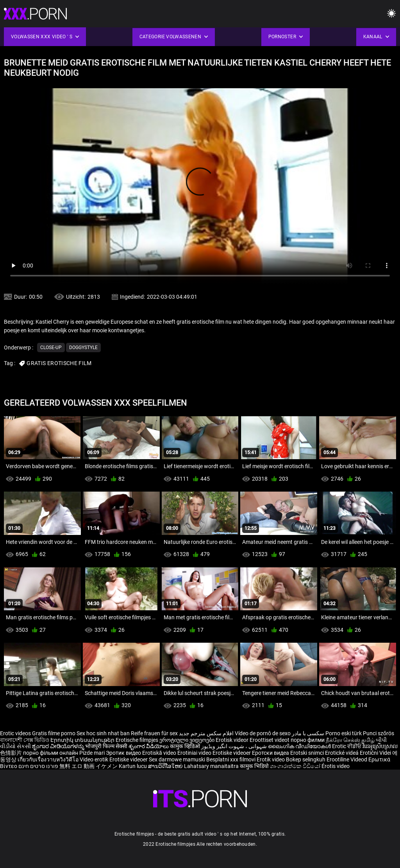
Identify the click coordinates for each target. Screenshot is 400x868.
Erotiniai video (195, 753)
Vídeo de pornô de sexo (263, 733)
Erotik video (271, 759)
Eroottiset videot (270, 740)
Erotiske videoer (232, 753)
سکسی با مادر (308, 733)
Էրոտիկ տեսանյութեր (83, 740)
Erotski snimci (308, 753)
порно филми (308, 740)
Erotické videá (342, 753)
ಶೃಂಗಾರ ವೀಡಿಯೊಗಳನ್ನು (59, 746)
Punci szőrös (379, 733)
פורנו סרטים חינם (38, 766)
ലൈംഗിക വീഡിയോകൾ (300, 746)
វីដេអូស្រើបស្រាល (380, 746)
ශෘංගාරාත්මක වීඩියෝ (296, 766)
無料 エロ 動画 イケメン (88, 766)
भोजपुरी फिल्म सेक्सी (106, 746)
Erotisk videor (233, 740)
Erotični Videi (376, 753)
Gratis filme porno (54, 733)
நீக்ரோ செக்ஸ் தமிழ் (350, 740)
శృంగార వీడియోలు (149, 746)
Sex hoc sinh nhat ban (103, 733)
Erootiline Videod (347, 759)
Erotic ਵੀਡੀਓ (347, 746)
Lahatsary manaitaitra (212, 766)
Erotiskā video (160, 753)
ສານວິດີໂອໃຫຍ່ (166, 766)
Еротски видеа (271, 753)
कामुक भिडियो (255, 766)
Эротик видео (124, 753)
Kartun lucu (133, 766)
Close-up (51, 348)
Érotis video (336, 766)
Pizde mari (92, 753)
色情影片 (12, 753)
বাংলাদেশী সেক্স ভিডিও (25, 740)
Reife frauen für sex (154, 733)
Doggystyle (83, 348)
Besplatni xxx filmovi (231, 759)
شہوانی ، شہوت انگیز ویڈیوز (235, 746)
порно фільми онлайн (51, 753)
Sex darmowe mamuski (177, 759)
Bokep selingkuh (306, 759)
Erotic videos (16, 733)
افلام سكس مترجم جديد (206, 733)
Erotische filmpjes (137, 740)
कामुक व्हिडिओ (186, 746)
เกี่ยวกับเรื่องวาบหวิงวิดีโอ (49, 759)
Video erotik (95, 759)
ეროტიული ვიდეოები (187, 740)
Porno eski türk (344, 733)
